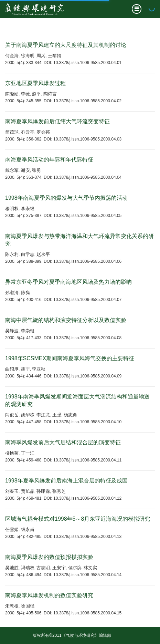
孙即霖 (43, 491)
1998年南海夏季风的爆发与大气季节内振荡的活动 (66, 198)
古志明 (43, 568)
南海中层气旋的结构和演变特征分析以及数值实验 (66, 320)
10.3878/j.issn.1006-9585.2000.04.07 (87, 300)
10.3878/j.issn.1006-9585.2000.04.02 (87, 101)
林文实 (90, 568)
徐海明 (28, 56)
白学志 (28, 254)
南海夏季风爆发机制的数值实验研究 (49, 595)
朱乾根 (12, 606)
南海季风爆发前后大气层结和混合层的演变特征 (63, 442)
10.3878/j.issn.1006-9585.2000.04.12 (87, 498)
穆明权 (12, 209)
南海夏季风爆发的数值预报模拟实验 (49, 557)
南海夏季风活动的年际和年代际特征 (49, 160)
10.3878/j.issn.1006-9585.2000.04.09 (87, 376)
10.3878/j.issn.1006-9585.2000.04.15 (87, 613)
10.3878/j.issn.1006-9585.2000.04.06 (87, 261)
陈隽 (25, 293)
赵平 (36, 94)
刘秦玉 (12, 491)
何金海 (12, 56)
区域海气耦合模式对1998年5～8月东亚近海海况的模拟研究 (78, 519)
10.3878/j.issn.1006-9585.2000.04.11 (87, 460)
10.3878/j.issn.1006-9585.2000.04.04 (87, 177)
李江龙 (43, 415)
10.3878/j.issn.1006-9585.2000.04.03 (87, 139)
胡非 (25, 369)
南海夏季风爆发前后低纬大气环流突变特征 (57, 121)
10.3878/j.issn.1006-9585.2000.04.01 (87, 63)
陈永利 (12, 254)
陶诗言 (50, 94)
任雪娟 (12, 529)
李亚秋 (39, 369)
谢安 (25, 170)
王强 (57, 415)
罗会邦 (43, 132)
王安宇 (59, 568)
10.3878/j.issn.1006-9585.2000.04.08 (87, 338)
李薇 (25, 94)
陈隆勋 (12, 94)
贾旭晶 (28, 491)
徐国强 (28, 606)
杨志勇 (70, 415)
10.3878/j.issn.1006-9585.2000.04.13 (87, 537)
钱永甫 (28, 529)
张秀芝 (59, 491)
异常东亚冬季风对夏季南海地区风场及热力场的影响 (68, 282)
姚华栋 (28, 415)
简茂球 (12, 132)
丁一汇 (28, 453)
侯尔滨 (75, 568)
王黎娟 (55, 56)
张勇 (36, 170)
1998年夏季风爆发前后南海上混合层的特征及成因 (66, 481)
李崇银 (28, 209)
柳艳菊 (12, 453)
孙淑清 (12, 293)
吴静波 (12, 331)
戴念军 (12, 170)
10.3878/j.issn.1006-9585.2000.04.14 (87, 575)
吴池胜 (12, 568)
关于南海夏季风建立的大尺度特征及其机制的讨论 (66, 45)
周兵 (41, 56)
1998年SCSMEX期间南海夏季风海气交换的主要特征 (70, 358)
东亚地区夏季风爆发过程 (35, 83)
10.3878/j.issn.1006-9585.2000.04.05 (87, 216)
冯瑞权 (28, 568)
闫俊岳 (12, 415)
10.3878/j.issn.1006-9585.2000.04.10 (87, 422)
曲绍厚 (12, 369)
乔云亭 (28, 132)
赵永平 (43, 254)
